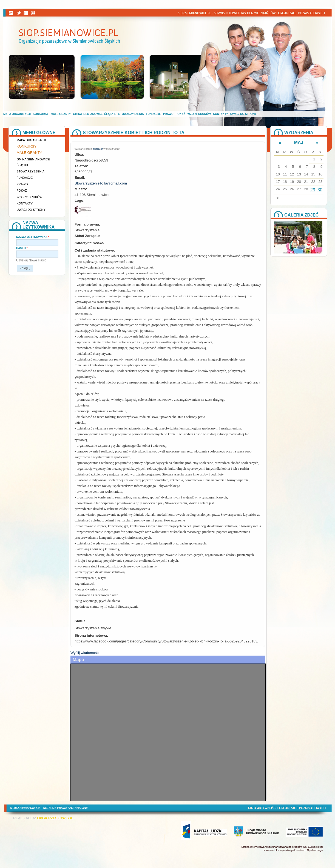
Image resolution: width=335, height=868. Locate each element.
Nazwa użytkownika (33, 237)
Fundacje (154, 114)
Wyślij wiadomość (84, 653)
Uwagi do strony (243, 114)
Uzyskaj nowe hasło (31, 260)
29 (313, 190)
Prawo (168, 114)
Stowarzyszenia (131, 114)
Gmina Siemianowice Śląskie (94, 114)
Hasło (22, 248)
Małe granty (61, 114)
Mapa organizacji (17, 114)
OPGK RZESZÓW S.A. (55, 818)
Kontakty (221, 114)
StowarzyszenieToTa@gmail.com (101, 183)
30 (320, 190)
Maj (299, 142)
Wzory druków (199, 114)
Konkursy (41, 114)
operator (98, 149)
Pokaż (181, 114)
